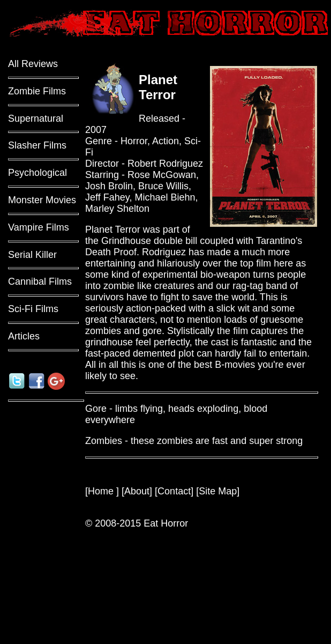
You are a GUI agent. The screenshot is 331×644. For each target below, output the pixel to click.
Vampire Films (39, 227)
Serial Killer (32, 255)
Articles (24, 336)
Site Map (218, 491)
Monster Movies (42, 200)
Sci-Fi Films (33, 309)
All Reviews (33, 64)
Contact (174, 491)
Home (102, 491)
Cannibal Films (40, 282)
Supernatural (36, 119)
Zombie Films (37, 91)
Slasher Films (37, 145)
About (137, 491)
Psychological (37, 173)
